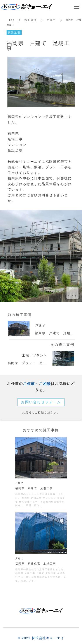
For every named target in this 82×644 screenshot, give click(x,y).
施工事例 (31, 20)
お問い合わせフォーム (41, 402)
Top (12, 20)
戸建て (51, 20)
